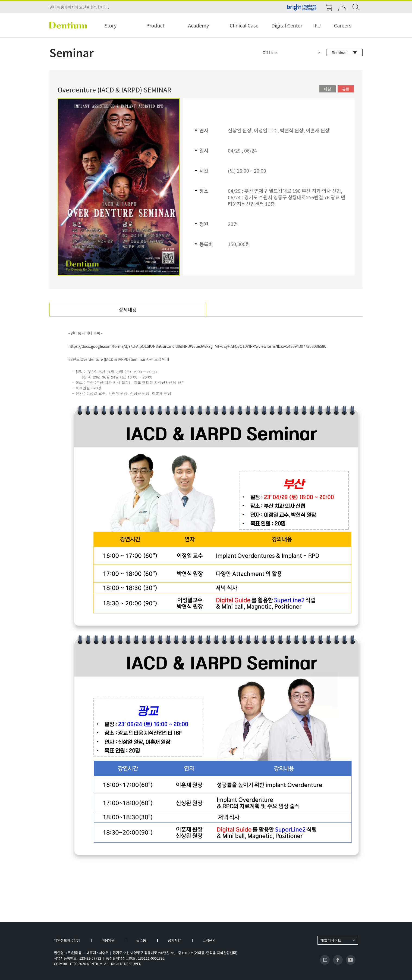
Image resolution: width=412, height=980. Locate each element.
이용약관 (108, 940)
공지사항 (174, 940)
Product (155, 25)
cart (329, 7)
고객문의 (209, 940)
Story (111, 25)
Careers (343, 25)
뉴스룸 (141, 940)
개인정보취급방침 (67, 940)
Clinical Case (244, 25)
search (356, 7)
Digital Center (287, 25)
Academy (198, 25)
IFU (317, 25)
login (342, 7)
